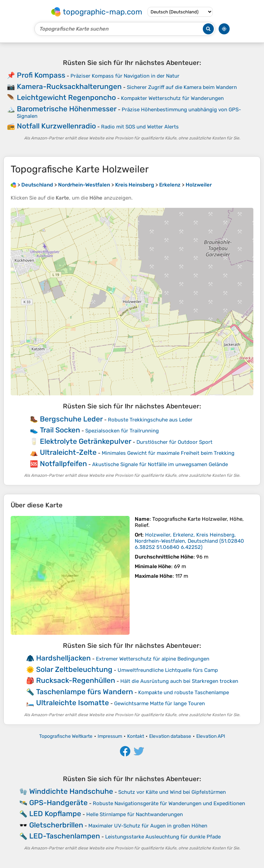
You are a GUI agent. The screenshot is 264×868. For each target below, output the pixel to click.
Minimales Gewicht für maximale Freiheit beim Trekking (168, 453)
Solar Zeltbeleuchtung (74, 669)
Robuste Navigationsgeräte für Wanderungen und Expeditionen (169, 803)
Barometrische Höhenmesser (67, 109)
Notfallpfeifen (63, 464)
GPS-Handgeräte (58, 803)
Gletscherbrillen (56, 825)
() (189, 541)
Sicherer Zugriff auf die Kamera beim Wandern (182, 87)
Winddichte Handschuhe (71, 791)
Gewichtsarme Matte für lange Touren (159, 703)
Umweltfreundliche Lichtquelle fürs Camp (168, 670)
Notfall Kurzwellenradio (56, 126)
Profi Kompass (41, 75)
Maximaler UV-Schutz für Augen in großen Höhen (148, 826)
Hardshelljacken (63, 658)
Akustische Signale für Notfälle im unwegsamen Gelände (160, 464)
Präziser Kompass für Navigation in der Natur (125, 76)
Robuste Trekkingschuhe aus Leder (150, 420)
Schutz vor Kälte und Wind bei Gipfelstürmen (172, 792)
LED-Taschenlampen (65, 836)
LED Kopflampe (55, 814)
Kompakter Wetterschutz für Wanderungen (172, 98)
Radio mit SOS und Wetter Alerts (140, 127)
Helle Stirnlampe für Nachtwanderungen (135, 814)
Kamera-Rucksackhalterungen (69, 86)
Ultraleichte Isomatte (73, 703)
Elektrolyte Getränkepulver (86, 441)
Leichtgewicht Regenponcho (66, 97)
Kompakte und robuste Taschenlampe (184, 692)
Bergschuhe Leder (71, 419)
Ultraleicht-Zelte (68, 452)
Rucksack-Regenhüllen (76, 680)
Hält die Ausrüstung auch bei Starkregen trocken (179, 681)
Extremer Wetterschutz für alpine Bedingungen (153, 659)
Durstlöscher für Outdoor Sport (174, 442)
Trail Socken (60, 430)
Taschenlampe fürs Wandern (85, 692)
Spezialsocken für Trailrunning (122, 431)
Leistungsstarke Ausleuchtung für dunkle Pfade (163, 837)
